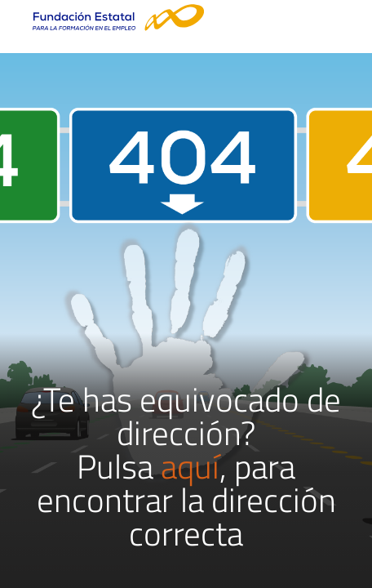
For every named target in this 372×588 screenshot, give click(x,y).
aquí (190, 466)
